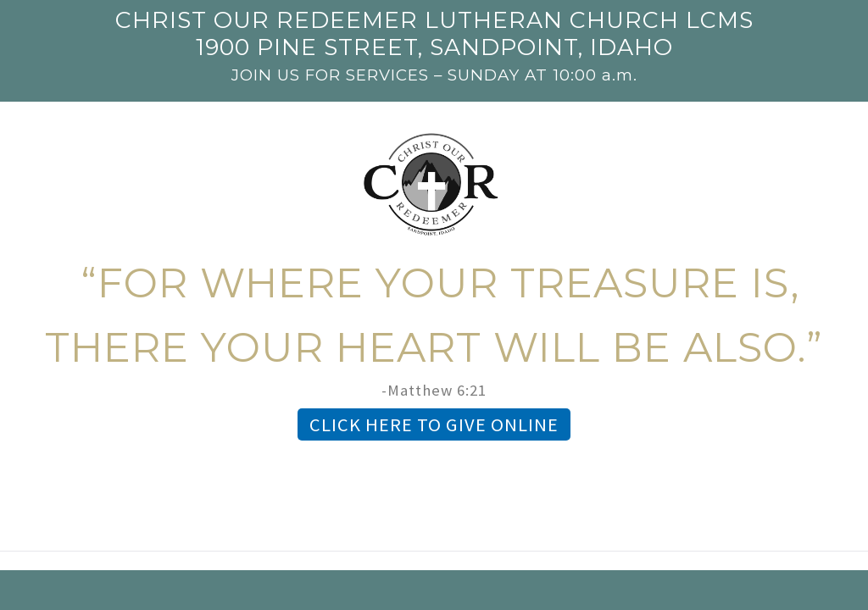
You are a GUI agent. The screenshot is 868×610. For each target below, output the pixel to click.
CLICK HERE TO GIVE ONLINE (434, 424)
